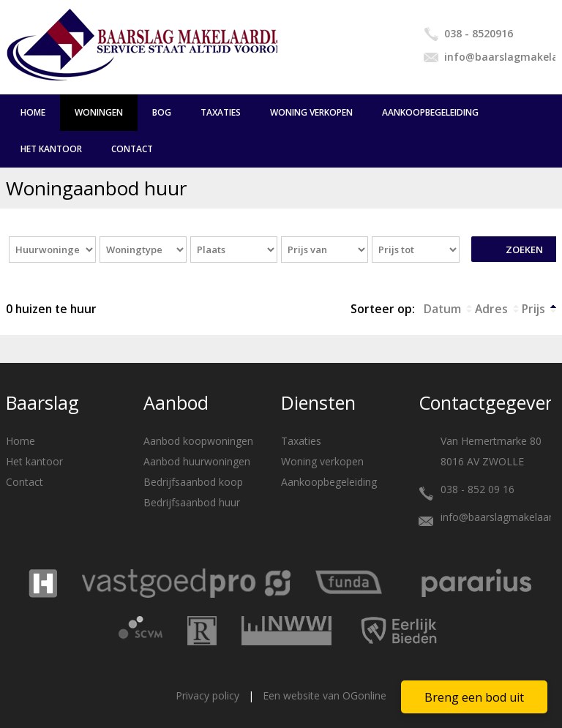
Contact (132, 149)
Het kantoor (51, 149)
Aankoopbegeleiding (430, 112)
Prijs (533, 309)
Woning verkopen (311, 112)
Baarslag (42, 402)
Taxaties (221, 112)
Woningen (99, 112)
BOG (162, 112)
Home (33, 112)
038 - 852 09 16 (477, 489)
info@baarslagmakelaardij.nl (500, 57)
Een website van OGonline (325, 695)
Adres (491, 309)
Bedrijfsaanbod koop (193, 482)
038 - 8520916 (479, 33)
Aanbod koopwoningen (198, 441)
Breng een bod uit (474, 697)
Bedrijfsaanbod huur (192, 502)
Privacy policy (207, 695)
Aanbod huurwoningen (197, 461)
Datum (442, 309)
